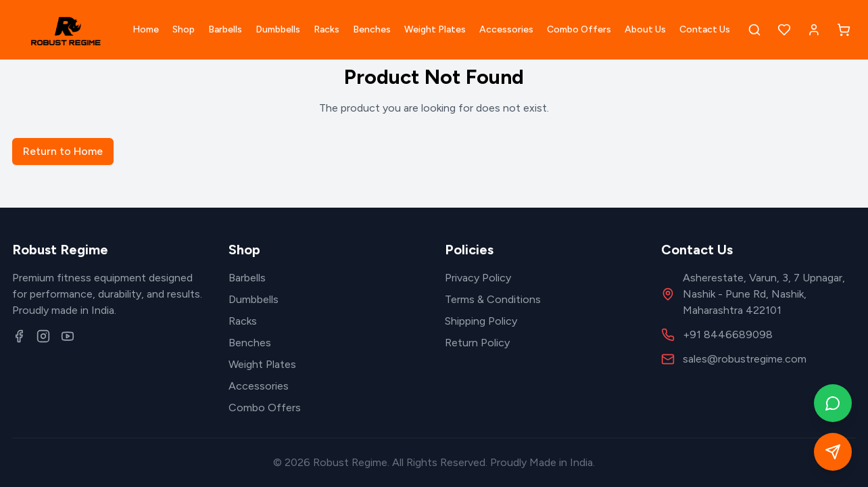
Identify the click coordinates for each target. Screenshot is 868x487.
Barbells (225, 29)
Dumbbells (278, 29)
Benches (372, 29)
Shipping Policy (481, 321)
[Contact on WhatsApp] (833, 403)
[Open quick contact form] (833, 452)
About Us (645, 29)
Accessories (506, 29)
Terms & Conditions (493, 299)
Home (146, 29)
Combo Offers (579, 29)
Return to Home (63, 151)
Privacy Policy (478, 278)
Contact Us (705, 29)
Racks (327, 29)
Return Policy (477, 343)
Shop (184, 29)
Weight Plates (435, 29)
